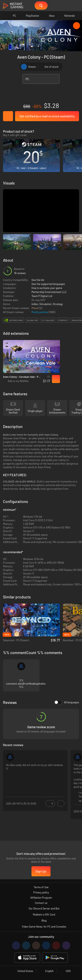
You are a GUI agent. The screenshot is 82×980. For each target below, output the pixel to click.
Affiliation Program (41, 898)
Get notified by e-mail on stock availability (47, 116)
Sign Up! (41, 871)
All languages (66, 702)
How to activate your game (47, 288)
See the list (38, 280)
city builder (48, 320)
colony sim (32, 320)
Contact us (41, 903)
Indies (35, 304)
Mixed (35, 308)
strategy (63, 320)
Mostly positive (40, 312)
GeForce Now (16, 320)
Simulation (45, 304)
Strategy (58, 304)
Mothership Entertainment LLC (49, 292)
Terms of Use (41, 887)
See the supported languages (48, 284)
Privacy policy (41, 892)
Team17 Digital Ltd (42, 296)
